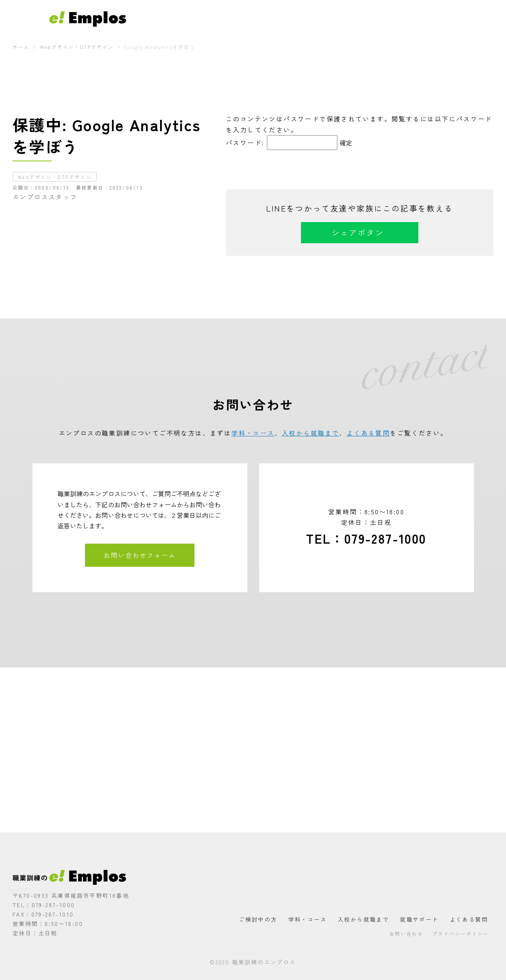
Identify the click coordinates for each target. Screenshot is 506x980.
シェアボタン (358, 232)
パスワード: (282, 143)
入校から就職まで (333, 19)
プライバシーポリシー (461, 934)
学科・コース (283, 19)
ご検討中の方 (239, 19)
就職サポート (384, 19)
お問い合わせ (472, 19)
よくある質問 (427, 19)
